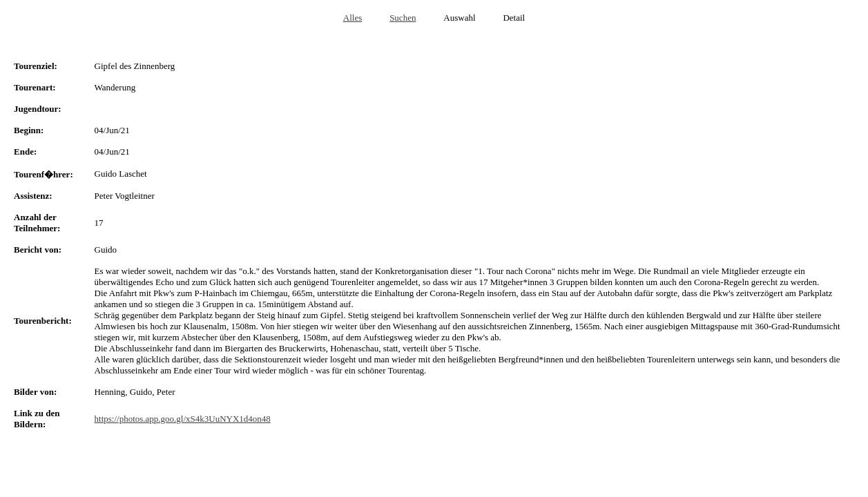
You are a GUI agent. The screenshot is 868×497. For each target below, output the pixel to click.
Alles (353, 18)
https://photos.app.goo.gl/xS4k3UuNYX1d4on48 (183, 419)
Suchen (403, 18)
